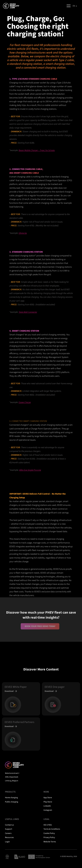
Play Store (48, 802)
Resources (9, 837)
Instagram (48, 810)
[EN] (75, 6)
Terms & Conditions (52, 829)
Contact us (9, 825)
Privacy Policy (49, 837)
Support (9, 829)
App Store (48, 798)
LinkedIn (47, 806)
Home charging (11, 798)
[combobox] (75, 6)
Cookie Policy (49, 833)
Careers (8, 833)
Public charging (12, 802)
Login (7, 842)
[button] (69, 6)
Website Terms (50, 842)
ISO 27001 (48, 825)
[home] (14, 6)
